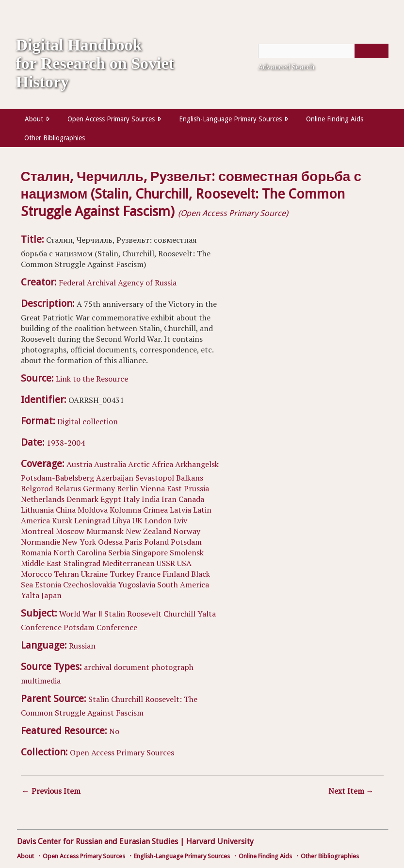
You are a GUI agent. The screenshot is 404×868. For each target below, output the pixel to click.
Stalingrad (82, 563)
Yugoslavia (137, 584)
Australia (110, 464)
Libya (121, 520)
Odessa (110, 542)
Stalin (115, 614)
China (66, 510)
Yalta (30, 595)
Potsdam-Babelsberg (57, 478)
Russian (82, 646)
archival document (117, 667)
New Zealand (148, 531)
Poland (156, 542)
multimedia (41, 681)
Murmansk (105, 531)
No (114, 731)
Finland (176, 574)
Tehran (66, 574)
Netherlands (43, 499)
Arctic (139, 464)
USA (184, 563)
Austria (79, 464)
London (158, 520)
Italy (131, 499)
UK (137, 520)
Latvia (180, 510)
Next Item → (351, 791)
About (34, 119)
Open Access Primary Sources (111, 119)
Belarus (68, 488)
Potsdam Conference (100, 627)
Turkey (122, 574)
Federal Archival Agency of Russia (118, 283)
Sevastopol (155, 478)
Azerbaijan (115, 478)
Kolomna (125, 510)
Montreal (37, 531)
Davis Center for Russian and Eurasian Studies (97, 842)
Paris (133, 542)
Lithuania (37, 510)
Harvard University (220, 842)
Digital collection (88, 421)
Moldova (93, 510)
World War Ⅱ (81, 614)
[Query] (323, 51)
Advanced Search (286, 67)
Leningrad (92, 520)
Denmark (82, 499)
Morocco (36, 574)
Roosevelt (144, 614)
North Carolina (80, 552)
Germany (99, 488)
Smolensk (187, 552)
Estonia (48, 584)
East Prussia (188, 488)
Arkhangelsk (197, 464)
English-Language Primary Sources (230, 119)
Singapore (150, 552)
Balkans (190, 478)
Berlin (128, 488)
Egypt (111, 499)
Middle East (41, 563)
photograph (172, 667)
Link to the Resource (92, 379)
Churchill (179, 614)
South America (183, 584)
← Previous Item (51, 791)
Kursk (62, 520)
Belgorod (37, 488)
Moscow (70, 531)
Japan (51, 595)
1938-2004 (66, 443)
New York (79, 542)
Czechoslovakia (89, 584)
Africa (162, 464)
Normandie (40, 542)
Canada (191, 499)
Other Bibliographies (55, 138)
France (148, 574)
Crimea (155, 510)
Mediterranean (129, 563)
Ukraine (94, 574)
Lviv (180, 520)
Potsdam (186, 542)
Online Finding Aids (335, 119)
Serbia (119, 552)
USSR (166, 563)
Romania (36, 552)
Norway (187, 531)
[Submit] (372, 51)
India (151, 499)
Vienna (153, 488)
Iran (169, 499)
